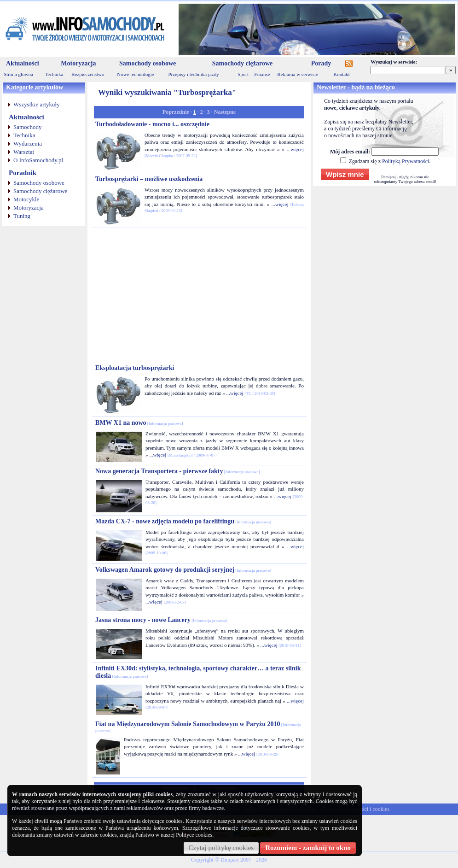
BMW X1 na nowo (139, 423)
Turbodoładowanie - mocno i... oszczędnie (152, 124)
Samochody (27, 127)
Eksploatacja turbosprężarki (135, 368)
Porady (321, 63)
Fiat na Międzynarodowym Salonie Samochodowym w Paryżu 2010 (198, 727)
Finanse (262, 74)
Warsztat (24, 152)
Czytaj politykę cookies (221, 848)
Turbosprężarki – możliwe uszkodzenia (149, 179)
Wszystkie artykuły (37, 104)
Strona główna (18, 74)
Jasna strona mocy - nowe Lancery (161, 620)
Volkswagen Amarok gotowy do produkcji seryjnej (183, 570)
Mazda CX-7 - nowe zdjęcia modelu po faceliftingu (183, 521)
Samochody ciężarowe (243, 63)
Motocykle (26, 199)
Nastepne (225, 112)
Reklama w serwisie (298, 74)
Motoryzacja (78, 63)
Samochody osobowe (148, 63)
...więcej (295, 149)
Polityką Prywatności (406, 161)
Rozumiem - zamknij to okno (308, 848)
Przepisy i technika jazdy (193, 74)
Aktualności (23, 63)
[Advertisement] (199, 296)
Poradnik (23, 173)
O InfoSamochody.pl (38, 160)
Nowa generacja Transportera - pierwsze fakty (177, 471)
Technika (54, 74)
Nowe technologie (135, 74)
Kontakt (341, 74)
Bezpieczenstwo (88, 74)
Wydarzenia (28, 144)
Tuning (22, 216)
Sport (243, 74)
